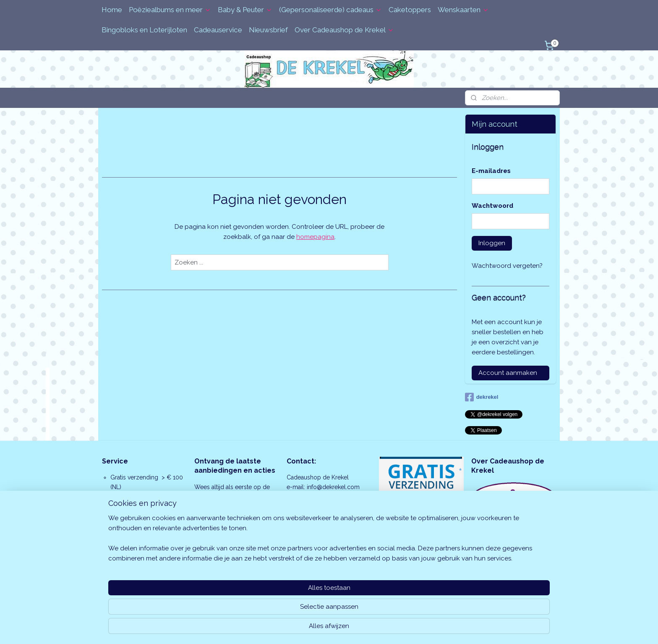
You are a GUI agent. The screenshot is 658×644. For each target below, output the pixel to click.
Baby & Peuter (245, 10)
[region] (274, 609)
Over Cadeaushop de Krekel (344, 30)
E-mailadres (491, 171)
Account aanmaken (508, 373)
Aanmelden (218, 535)
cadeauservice (147, 543)
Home (112, 10)
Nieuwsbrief (268, 30)
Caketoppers (410, 10)
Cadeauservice (218, 30)
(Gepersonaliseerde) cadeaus (330, 10)
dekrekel (482, 397)
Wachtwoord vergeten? (507, 266)
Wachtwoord (492, 206)
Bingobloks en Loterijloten (144, 30)
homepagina (315, 237)
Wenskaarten (463, 10)
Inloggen (492, 243)
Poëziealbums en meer (170, 10)
